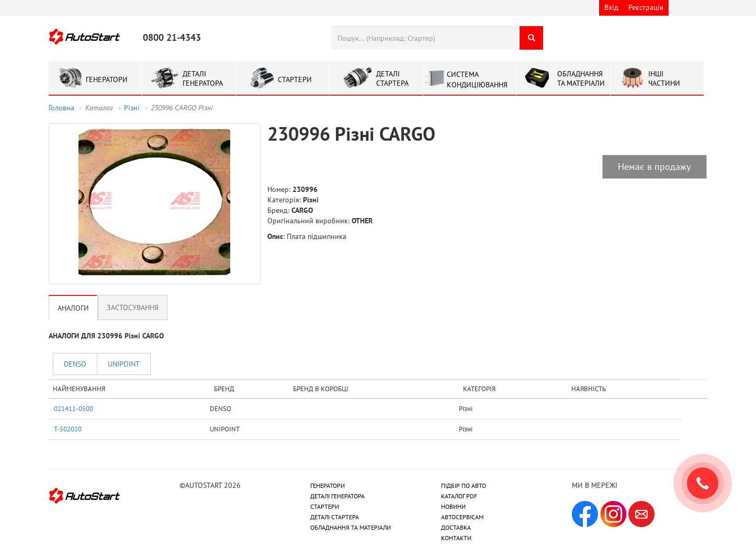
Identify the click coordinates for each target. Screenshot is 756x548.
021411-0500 (74, 408)
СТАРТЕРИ (325, 506)
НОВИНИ (453, 506)
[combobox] (425, 38)
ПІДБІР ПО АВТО (464, 486)
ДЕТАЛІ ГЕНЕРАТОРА (337, 496)
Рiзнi (132, 108)
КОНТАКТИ (456, 538)
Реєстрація (646, 7)
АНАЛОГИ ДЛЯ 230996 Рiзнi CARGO (106, 336)
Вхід (611, 7)
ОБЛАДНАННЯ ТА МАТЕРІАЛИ (351, 527)
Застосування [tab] (133, 307)
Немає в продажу (654, 167)
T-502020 (68, 429)
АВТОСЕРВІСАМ (462, 517)
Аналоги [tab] (73, 308)
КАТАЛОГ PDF (459, 496)
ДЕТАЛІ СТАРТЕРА (335, 517)
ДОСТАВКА (456, 527)
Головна (61, 108)
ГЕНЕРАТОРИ (328, 486)
